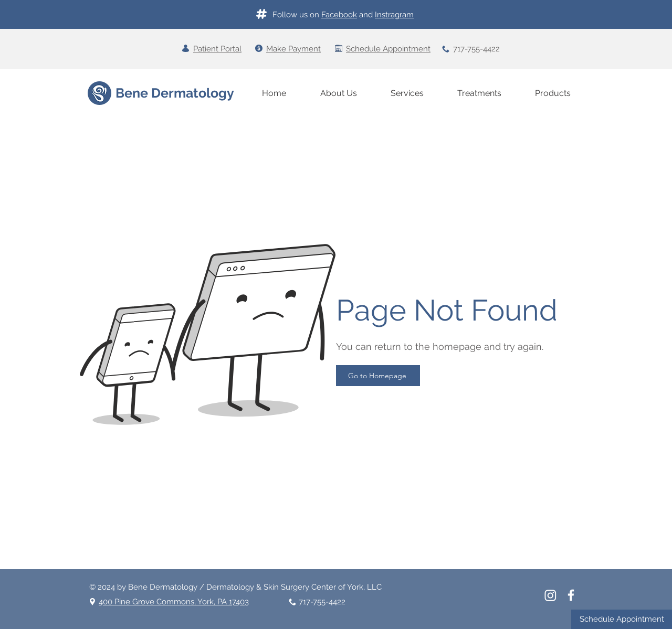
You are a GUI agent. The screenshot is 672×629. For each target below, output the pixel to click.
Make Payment (293, 49)
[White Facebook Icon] (571, 595)
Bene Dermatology (175, 93)
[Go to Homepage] (378, 376)
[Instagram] (550, 595)
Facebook (339, 15)
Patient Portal (217, 49)
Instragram (394, 15)
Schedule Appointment (388, 49)
